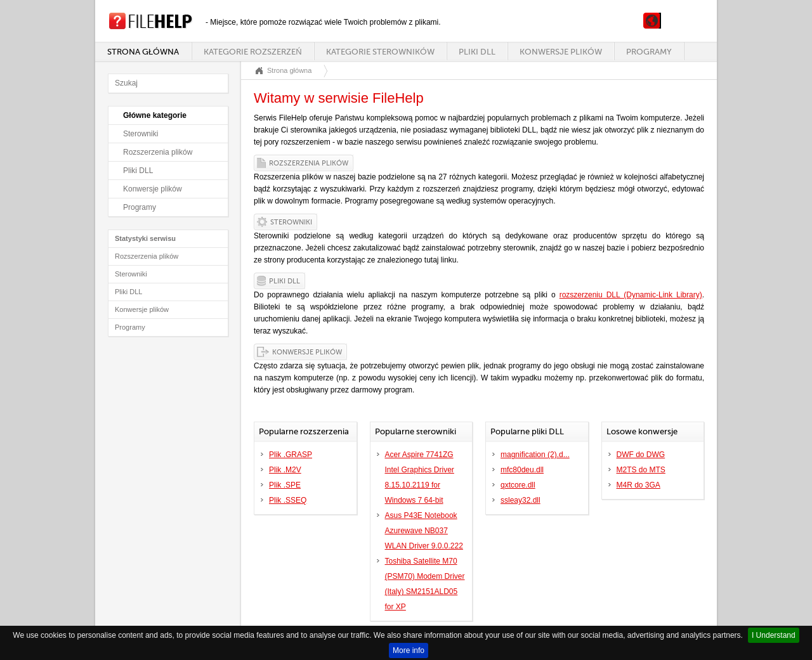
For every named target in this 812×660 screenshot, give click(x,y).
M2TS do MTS (641, 470)
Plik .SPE (285, 485)
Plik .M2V (285, 470)
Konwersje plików (561, 52)
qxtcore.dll (518, 485)
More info (409, 650)
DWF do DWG (641, 455)
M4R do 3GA (638, 485)
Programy (649, 52)
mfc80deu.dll (522, 470)
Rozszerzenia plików (158, 152)
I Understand (774, 635)
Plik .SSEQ (288, 500)
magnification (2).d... (535, 455)
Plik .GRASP (291, 455)
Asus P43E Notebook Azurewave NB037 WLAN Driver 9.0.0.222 (424, 531)
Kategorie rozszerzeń (252, 52)
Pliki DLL (477, 52)
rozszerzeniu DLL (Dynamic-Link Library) (631, 295)
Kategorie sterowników (380, 52)
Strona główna (143, 52)
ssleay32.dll (521, 500)
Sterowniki (141, 134)
